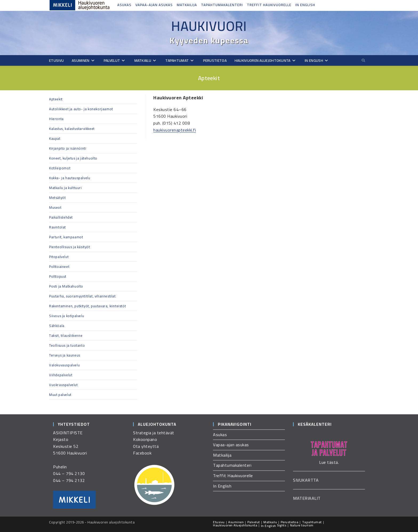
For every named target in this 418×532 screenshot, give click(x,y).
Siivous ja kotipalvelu (67, 316)
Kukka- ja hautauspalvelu (70, 178)
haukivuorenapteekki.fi (175, 130)
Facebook (142, 453)
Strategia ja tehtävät (154, 433)
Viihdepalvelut (61, 375)
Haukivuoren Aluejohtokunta (235, 525)
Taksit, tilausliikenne (66, 335)
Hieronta (56, 119)
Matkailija (187, 5)
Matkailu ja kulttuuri (65, 188)
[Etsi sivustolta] (363, 61)
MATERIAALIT (307, 498)
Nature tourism (302, 525)
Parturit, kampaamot (66, 237)
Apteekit (56, 99)
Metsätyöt (57, 198)
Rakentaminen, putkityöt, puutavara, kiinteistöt (87, 306)
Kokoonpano (145, 439)
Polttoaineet (59, 267)
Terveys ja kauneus (65, 355)
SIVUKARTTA (306, 480)
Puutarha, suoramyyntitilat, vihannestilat (82, 296)
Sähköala (57, 326)
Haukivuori (209, 26)
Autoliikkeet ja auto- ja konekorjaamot (81, 109)
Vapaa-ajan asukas (154, 5)
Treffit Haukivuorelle (269, 5)
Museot (55, 207)
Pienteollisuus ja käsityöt (70, 247)
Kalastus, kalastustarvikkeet (72, 129)
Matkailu (270, 522)
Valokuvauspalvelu (64, 365)
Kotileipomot (60, 168)
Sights (282, 525)
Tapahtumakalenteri (222, 5)
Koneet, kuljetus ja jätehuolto (73, 158)
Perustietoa (290, 522)
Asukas (124, 5)
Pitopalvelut (59, 257)
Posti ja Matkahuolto (66, 286)
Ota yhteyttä (146, 446)
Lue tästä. (329, 462)
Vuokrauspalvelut (63, 385)
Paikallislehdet (61, 217)
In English (305, 5)
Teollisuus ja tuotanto (67, 345)
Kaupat (55, 138)
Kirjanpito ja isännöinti (68, 148)
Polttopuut (58, 276)
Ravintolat (57, 227)
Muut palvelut (60, 395)
